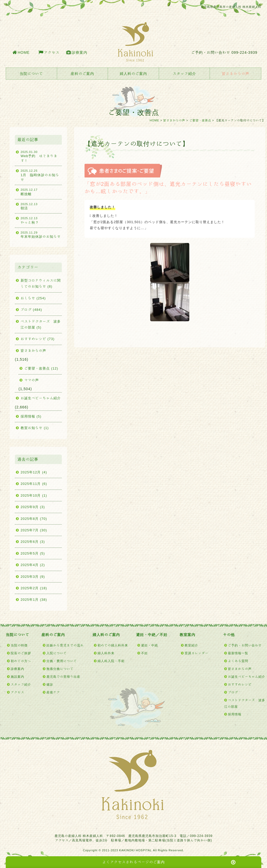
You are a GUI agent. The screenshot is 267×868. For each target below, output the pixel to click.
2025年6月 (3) (33, 542)
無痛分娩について (60, 669)
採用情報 (235, 714)
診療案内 (80, 52)
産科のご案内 (82, 74)
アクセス (52, 52)
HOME (24, 52)
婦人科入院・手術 (111, 661)
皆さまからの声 (236, 74)
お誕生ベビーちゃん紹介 (41, 398)
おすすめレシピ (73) (38, 339)
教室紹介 (191, 645)
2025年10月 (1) (34, 495)
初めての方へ (21, 661)
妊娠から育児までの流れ (65, 645)
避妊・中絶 (150, 645)
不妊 (144, 653)
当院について (31, 74)
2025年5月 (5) (33, 553)
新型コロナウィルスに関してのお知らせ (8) (41, 283)
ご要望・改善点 (200, 120)
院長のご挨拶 (21, 653)
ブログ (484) (31, 310)
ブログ (233, 692)
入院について (57, 653)
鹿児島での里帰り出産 (63, 676)
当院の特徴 (19, 645)
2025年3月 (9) (33, 577)
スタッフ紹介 (184, 74)
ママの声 (32, 380)
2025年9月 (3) (33, 507)
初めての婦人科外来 (113, 645)
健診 (50, 684)
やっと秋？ (41, 220)
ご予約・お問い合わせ (245, 645)
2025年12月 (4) (34, 472)
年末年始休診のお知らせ (41, 234)
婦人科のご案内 (133, 74)
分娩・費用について (62, 661)
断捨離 (41, 192)
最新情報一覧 (238, 653)
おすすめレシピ (240, 684)
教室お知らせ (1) (35, 428)
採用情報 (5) (31, 416)
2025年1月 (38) (34, 600)
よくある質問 (238, 661)
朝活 (41, 206)
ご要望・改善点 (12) (41, 368)
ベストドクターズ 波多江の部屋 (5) (41, 324)
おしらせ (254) (33, 298)
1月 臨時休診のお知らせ (41, 175)
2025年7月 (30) (34, 530)
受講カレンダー (196, 653)
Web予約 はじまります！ (41, 156)
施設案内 (17, 676)
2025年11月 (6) (34, 484)
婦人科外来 (106, 653)
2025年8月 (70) (34, 519)
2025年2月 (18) (34, 588)
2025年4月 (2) (33, 565)
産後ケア (53, 692)
